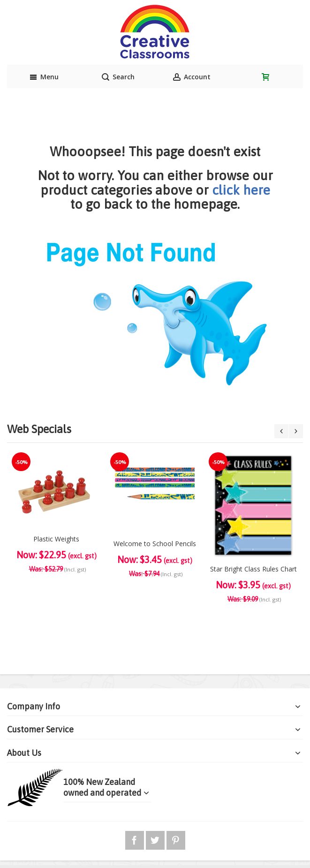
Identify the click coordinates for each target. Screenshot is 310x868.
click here (241, 190)
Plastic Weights (56, 539)
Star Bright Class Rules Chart (253, 569)
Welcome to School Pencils (155, 544)
